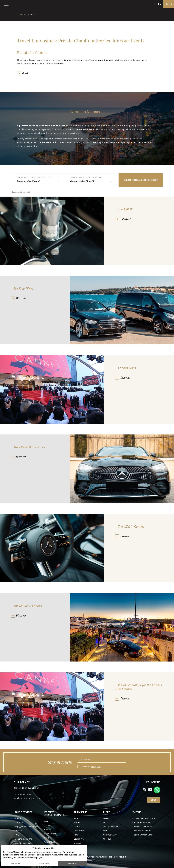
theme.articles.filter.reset (141, 180)
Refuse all (15, 864)
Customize (44, 864)
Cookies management (117, 857)
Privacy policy (102, 857)
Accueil (24, 15)
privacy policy (96, 767)
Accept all (72, 864)
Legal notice (89, 857)
